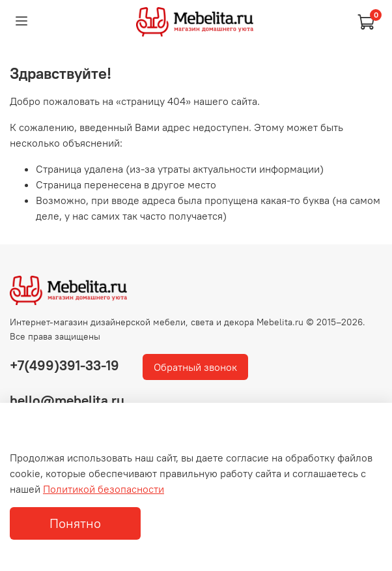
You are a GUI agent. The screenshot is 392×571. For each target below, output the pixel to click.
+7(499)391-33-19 (64, 365)
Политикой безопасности (104, 489)
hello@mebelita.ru (67, 401)
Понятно (75, 523)
